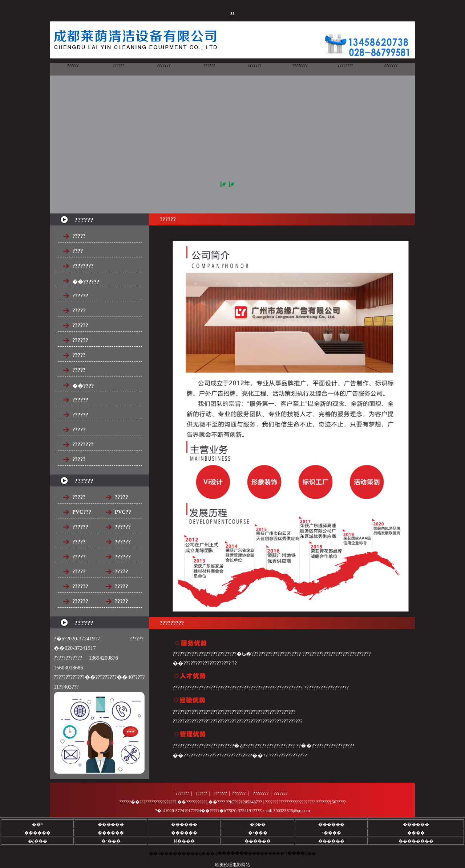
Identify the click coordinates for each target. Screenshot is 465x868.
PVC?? (123, 512)
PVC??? (82, 512)
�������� (416, 841)
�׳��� (111, 841)
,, (232, 11)
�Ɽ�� (258, 824)
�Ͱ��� (258, 833)
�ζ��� (38, 841)
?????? (80, 527)
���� (416, 833)
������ (111, 824)
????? (79, 497)
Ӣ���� (184, 841)
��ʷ (37, 824)
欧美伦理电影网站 (232, 865)
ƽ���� (331, 833)
